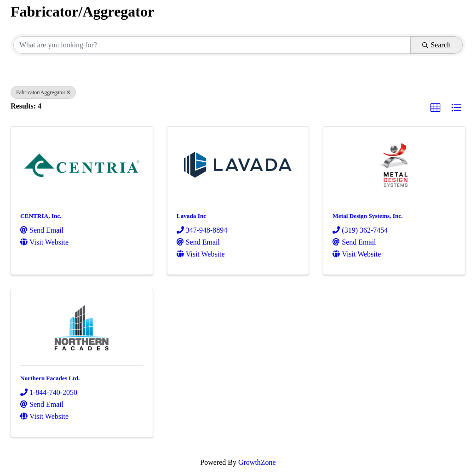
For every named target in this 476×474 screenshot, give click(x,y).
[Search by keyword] (212, 45)
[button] (436, 108)
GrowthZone (257, 462)
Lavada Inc (192, 216)
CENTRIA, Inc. (41, 216)
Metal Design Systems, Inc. (367, 216)
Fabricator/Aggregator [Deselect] (43, 92)
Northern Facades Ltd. (50, 378)
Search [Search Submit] (436, 45)
